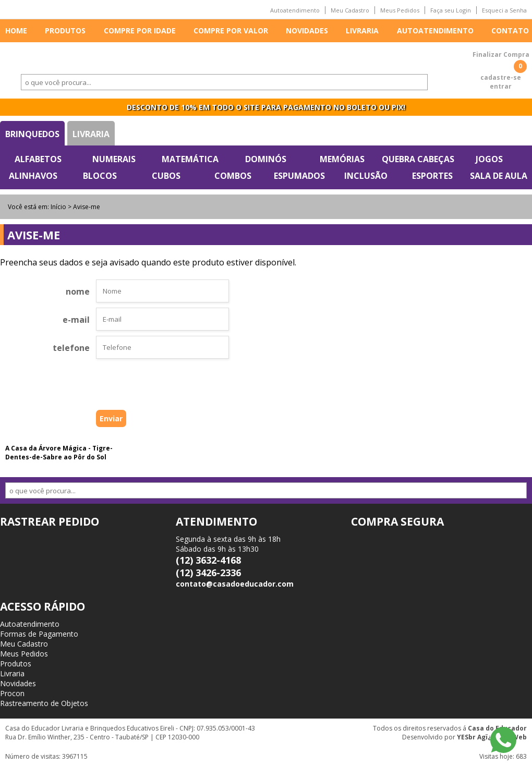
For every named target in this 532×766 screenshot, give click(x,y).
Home (16, 31)
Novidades (307, 31)
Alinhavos (33, 176)
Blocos (100, 176)
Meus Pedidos (400, 10)
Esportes (432, 176)
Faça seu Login (451, 10)
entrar (501, 86)
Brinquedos (32, 134)
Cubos (166, 176)
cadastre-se (501, 77)
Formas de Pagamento (39, 634)
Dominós (266, 159)
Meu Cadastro (350, 10)
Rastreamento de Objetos (44, 703)
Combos (233, 176)
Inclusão (366, 176)
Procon (12, 693)
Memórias (342, 159)
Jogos (489, 159)
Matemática (190, 159)
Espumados (299, 176)
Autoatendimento (295, 10)
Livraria (362, 31)
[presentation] (146, 387)
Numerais (114, 159)
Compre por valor (231, 31)
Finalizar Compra (501, 54)
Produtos (65, 31)
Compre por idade (140, 31)
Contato (510, 31)
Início (58, 207)
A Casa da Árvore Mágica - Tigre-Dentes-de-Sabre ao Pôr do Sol (59, 453)
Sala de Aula (499, 176)
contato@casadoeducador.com (235, 584)
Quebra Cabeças (418, 159)
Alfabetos (38, 159)
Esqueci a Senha (504, 10)
